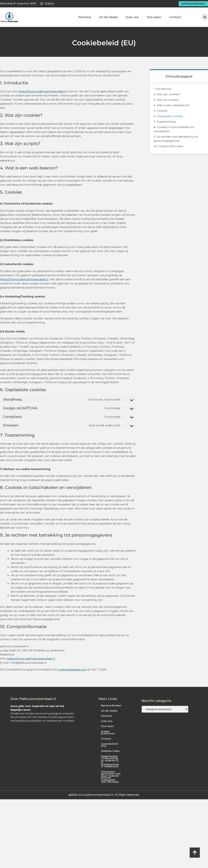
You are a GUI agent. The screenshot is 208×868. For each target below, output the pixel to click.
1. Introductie (162, 89)
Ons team (154, 17)
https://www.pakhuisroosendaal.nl (43, 91)
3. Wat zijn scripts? (166, 100)
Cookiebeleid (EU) (109, 745)
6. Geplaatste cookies (168, 116)
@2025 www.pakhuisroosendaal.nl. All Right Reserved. (104, 793)
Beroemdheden (110, 706)
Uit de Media (108, 711)
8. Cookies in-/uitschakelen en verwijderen (174, 129)
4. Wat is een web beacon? (172, 105)
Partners (85, 17)
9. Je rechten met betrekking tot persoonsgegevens (176, 139)
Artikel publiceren (107, 733)
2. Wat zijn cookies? (167, 94)
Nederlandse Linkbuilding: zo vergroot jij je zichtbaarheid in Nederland (110, 760)
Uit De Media (108, 17)
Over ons (132, 17)
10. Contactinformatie (168, 146)
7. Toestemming (165, 122)
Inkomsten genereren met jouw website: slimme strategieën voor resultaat (111, 775)
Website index (109, 751)
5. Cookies (161, 111)
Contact (175, 17)
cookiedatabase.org (72, 669)
